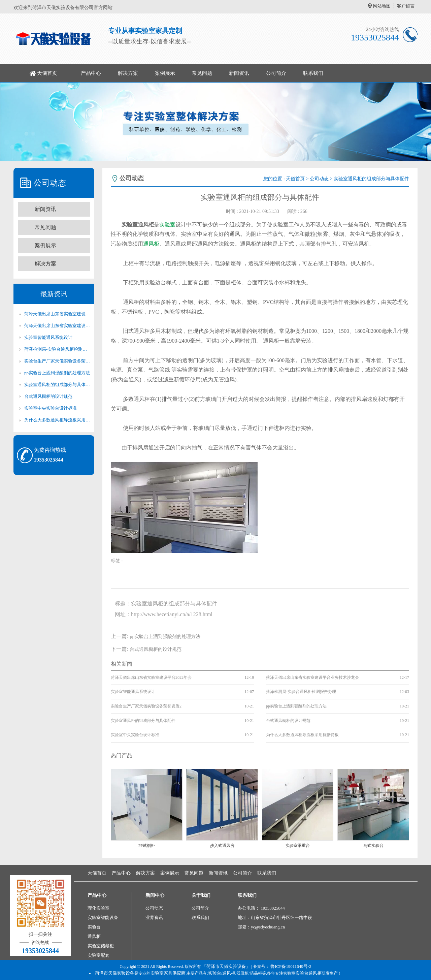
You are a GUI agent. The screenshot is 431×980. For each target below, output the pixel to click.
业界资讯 (154, 918)
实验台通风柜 (308, 973)
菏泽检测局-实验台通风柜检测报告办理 (57, 349)
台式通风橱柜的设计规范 (48, 396)
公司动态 (319, 179)
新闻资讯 (239, 73)
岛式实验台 (373, 846)
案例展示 (165, 73)
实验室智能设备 (103, 918)
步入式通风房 (222, 846)
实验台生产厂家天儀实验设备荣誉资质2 (57, 361)
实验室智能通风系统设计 (48, 337)
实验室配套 (98, 955)
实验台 (94, 927)
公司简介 (276, 73)
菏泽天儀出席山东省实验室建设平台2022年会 (57, 314)
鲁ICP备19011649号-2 (291, 966)
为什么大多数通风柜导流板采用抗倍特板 (57, 420)
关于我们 (201, 895)
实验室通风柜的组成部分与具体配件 (57, 385)
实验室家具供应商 (168, 973)
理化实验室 (98, 908)
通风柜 (151, 244)
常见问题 (202, 73)
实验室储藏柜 (101, 946)
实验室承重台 (298, 846)
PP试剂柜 (147, 846)
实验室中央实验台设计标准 (51, 408)
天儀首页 (47, 73)
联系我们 (313, 73)
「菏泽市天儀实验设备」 (226, 966)
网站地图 (382, 6)
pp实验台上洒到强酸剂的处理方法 (57, 373)
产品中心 (91, 73)
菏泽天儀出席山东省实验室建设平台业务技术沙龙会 (57, 326)
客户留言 (406, 6)
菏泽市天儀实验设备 (115, 973)
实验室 (167, 225)
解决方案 (128, 73)
